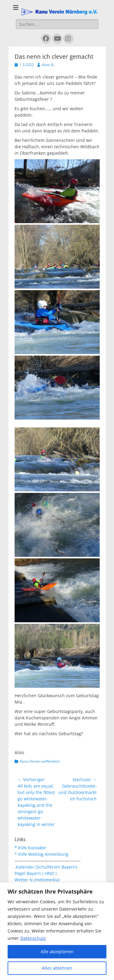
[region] (57, 931)
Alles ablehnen (57, 968)
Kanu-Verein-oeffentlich (40, 761)
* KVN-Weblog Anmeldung (41, 854)
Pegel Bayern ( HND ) (36, 873)
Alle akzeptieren (57, 952)
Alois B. (48, 65)
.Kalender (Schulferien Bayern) (46, 867)
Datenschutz (33, 938)
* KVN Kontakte (30, 848)
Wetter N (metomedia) (37, 880)
